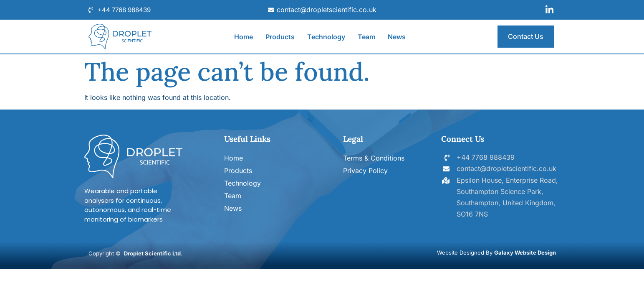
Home (244, 37)
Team (366, 37)
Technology (326, 37)
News (397, 37)
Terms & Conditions (374, 158)
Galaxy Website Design (525, 253)
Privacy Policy (365, 171)
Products (280, 37)
